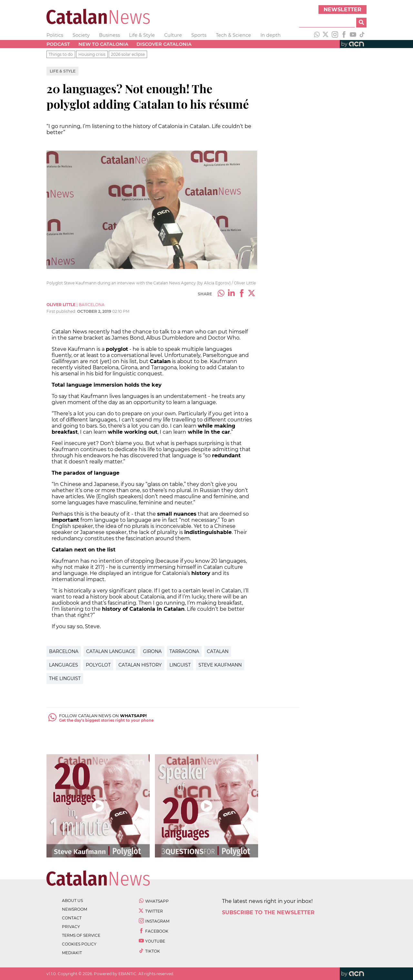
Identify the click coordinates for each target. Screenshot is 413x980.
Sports (199, 35)
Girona (152, 651)
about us (72, 901)
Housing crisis (92, 54)
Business (110, 35)
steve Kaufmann (220, 665)
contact (72, 918)
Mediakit (72, 953)
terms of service (81, 935)
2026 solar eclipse (128, 54)
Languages (64, 665)
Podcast (58, 44)
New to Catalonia (103, 44)
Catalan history (140, 665)
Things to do (61, 54)
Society (81, 35)
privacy (71, 927)
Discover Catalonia (164, 44)
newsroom (75, 909)
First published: (62, 311)
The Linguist (65, 678)
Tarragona (184, 651)
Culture (173, 35)
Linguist (180, 665)
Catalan (218, 651)
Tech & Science (233, 35)
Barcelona (64, 651)
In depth (271, 35)
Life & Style (142, 35)
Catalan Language (111, 651)
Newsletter (342, 10)
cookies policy (79, 944)
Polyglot (98, 665)
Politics (55, 35)
